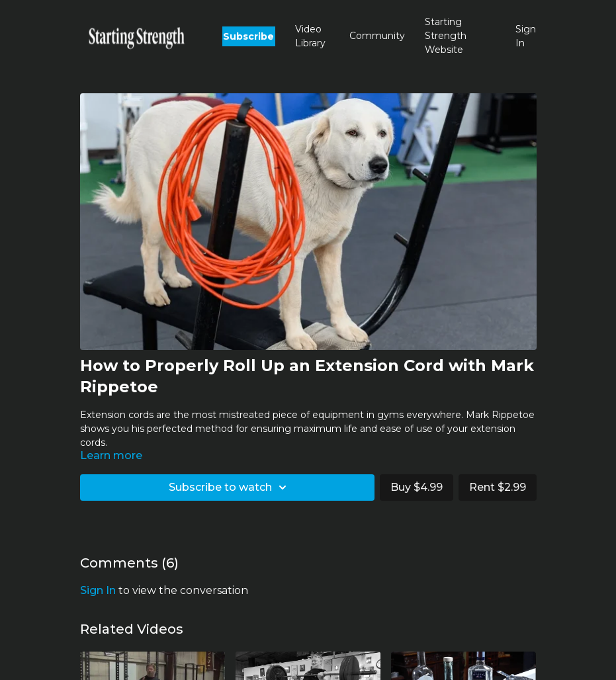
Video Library (310, 36)
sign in (98, 590)
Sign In (526, 36)
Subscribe (248, 36)
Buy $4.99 (417, 487)
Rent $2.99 (498, 487)
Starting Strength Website (446, 36)
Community (377, 36)
